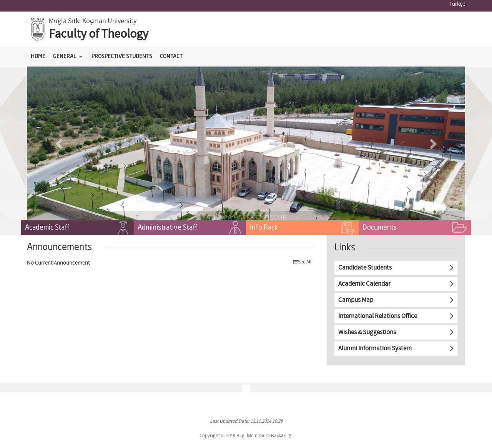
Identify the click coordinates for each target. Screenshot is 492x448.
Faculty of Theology (99, 34)
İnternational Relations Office (378, 316)
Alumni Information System (375, 349)
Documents (415, 228)
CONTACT (171, 57)
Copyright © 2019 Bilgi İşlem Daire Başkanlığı (246, 436)
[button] (60, 143)
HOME (38, 57)
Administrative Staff (190, 228)
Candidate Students (365, 268)
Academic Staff (77, 228)
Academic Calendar (364, 284)
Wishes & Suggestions (367, 332)
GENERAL (65, 57)
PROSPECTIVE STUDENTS (122, 57)
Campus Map (356, 300)
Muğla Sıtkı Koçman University (93, 21)
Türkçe (457, 4)
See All (302, 262)
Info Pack (302, 228)
